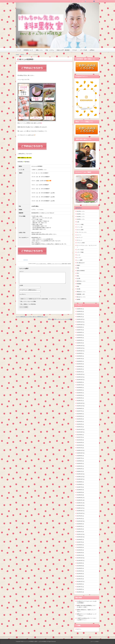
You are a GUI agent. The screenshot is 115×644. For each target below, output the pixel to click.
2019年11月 (80, 477)
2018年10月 (80, 511)
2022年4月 (79, 419)
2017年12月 (80, 513)
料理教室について (28, 50)
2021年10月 (80, 432)
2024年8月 (79, 356)
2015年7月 (79, 542)
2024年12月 (80, 346)
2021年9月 (79, 435)
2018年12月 (80, 505)
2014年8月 (79, 566)
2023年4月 (79, 393)
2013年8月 (79, 584)
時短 (78, 286)
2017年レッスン (81, 211)
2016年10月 (80, 521)
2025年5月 (79, 335)
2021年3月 (79, 442)
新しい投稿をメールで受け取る (28, 304)
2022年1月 (79, 427)
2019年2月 (79, 500)
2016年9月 (79, 524)
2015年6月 (79, 545)
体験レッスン (39, 50)
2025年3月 (79, 340)
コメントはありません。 (42, 264)
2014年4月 (79, 571)
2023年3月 (79, 395)
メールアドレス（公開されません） (28, 290)
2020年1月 (79, 471)
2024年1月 (79, 372)
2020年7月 (79, 458)
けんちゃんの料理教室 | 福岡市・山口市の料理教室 (35, 642)
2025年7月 (79, 330)
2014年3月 (79, 574)
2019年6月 (79, 490)
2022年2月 (79, 424)
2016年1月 (79, 532)
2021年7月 (79, 437)
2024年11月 (80, 348)
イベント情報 (80, 224)
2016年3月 (79, 526)
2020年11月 (80, 450)
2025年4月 (79, 338)
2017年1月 (79, 519)
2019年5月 (79, 492)
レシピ (79, 255)
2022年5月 (79, 416)
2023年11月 (80, 377)
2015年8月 (79, 540)
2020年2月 (79, 469)
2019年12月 (80, 474)
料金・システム (50, 50)
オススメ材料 (80, 230)
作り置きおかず (81, 263)
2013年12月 (80, 581)
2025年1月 (79, 343)
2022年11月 (80, 406)
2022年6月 (79, 414)
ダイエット (80, 240)
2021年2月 (79, 445)
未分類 (79, 289)
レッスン (79, 258)
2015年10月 (80, 537)
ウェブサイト (22, 294)
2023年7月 (79, 385)
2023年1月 (79, 401)
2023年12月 (80, 374)
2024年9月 (79, 353)
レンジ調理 (62, 264)
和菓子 (66, 264)
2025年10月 (80, 325)
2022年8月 (79, 408)
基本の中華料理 (81, 271)
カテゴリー (79, 208)
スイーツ (57, 264)
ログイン (79, 629)
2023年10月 (80, 380)
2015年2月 (79, 553)
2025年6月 (79, 332)
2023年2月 (79, 398)
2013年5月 (79, 592)
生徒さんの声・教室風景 (63, 50)
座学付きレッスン (81, 281)
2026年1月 (79, 317)
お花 (78, 222)
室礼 (78, 276)
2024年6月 (79, 361)
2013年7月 (79, 587)
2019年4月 (79, 495)
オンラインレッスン (82, 232)
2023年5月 (79, 390)
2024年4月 (79, 364)
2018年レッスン (81, 214)
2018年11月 (80, 508)
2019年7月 (79, 487)
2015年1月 (79, 555)
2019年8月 (79, 484)
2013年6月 (79, 589)
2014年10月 (80, 560)
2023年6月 (79, 387)
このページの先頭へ (95, 642)
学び (78, 273)
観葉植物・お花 (81, 294)
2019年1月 (79, 503)
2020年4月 (79, 463)
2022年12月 (80, 403)
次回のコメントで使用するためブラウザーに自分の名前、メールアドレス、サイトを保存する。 (44, 299)
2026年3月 (79, 311)
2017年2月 (79, 516)
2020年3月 (79, 466)
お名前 (21, 285)
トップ (19, 50)
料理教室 (79, 284)
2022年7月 (79, 411)
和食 (78, 268)
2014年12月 (80, 558)
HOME (17, 55)
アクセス (75, 50)
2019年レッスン (81, 217)
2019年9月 (79, 482)
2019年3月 (79, 498)
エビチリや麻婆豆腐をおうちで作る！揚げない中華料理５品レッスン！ (32, 317)
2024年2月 (79, 369)
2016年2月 (79, 529)
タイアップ (80, 238)
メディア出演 (83, 50)
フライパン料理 (81, 243)
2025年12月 (80, 319)
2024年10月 (80, 351)
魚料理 (69, 264)
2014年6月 (79, 568)
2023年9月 (79, 382)
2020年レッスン (24, 55)
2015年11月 (80, 534)
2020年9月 (79, 456)
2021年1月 (79, 448)
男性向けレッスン (81, 292)
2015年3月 (79, 550)
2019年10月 (80, 479)
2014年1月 (79, 579)
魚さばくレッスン (81, 297)
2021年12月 (80, 429)
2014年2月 (79, 576)
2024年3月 (79, 367)
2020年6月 (79, 461)
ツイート (26, 260)
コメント (21, 271)
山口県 (79, 278)
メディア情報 (80, 252)
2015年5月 (79, 547)
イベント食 (80, 227)
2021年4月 (79, 440)
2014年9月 (79, 563)
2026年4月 (79, 309)
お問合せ (92, 50)
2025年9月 (79, 327)
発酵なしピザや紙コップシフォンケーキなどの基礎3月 (60, 319)
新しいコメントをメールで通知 (28, 301)
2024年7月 (79, 359)
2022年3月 (79, 422)
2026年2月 (79, 314)
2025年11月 (80, 322)
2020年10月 (80, 453)
